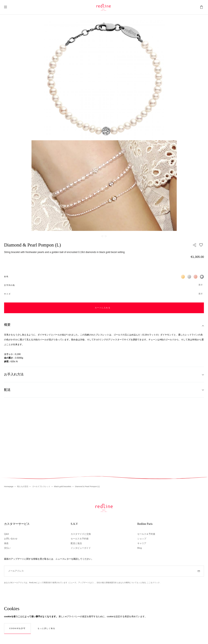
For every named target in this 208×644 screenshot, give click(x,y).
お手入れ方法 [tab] (14, 374)
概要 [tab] (7, 325)
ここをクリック (153, 583)
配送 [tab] (7, 390)
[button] (104, 285)
